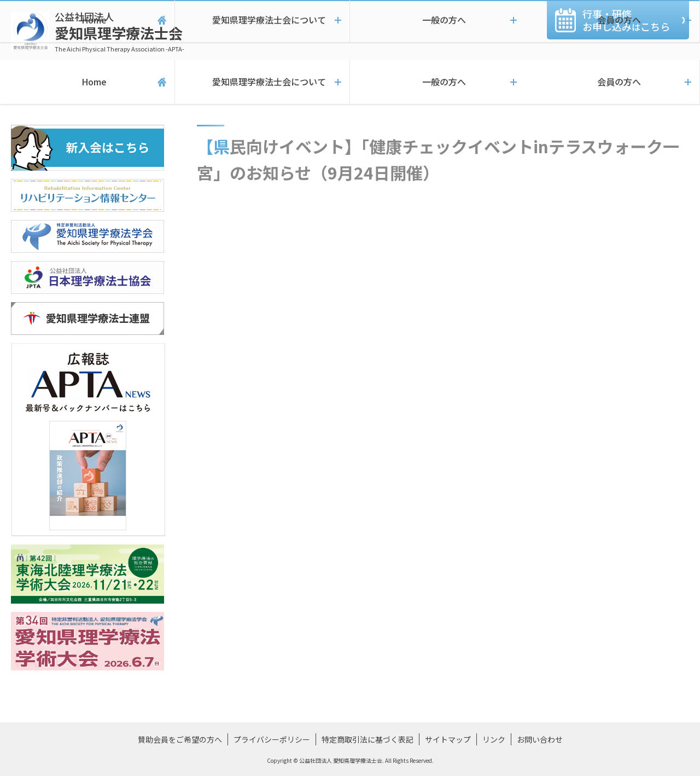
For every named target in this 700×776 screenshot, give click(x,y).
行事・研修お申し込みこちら (626, 20)
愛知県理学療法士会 (119, 31)
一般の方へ (437, 82)
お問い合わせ (540, 739)
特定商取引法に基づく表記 (367, 739)
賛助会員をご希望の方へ (180, 739)
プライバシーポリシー (272, 739)
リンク (494, 739)
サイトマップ (448, 739)
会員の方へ (612, 82)
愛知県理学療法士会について (262, 82)
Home (87, 82)
